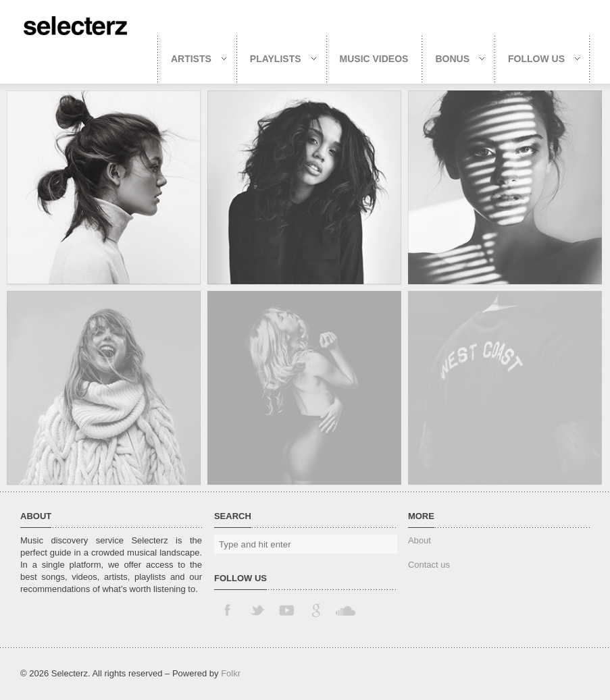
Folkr (231, 673)
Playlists (276, 59)
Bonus (453, 59)
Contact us (429, 565)
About (420, 540)
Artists (192, 59)
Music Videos (374, 59)
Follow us (537, 59)
